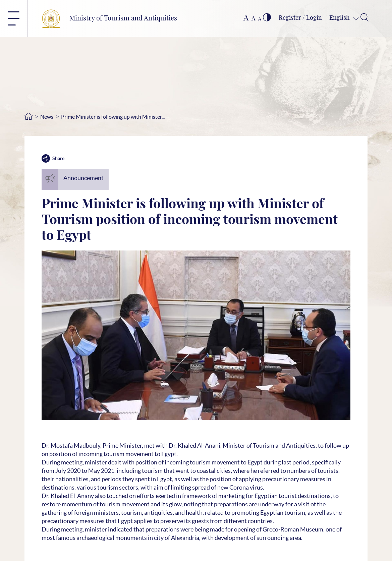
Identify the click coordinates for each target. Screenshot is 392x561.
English (340, 18)
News (47, 117)
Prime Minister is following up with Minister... (113, 117)
